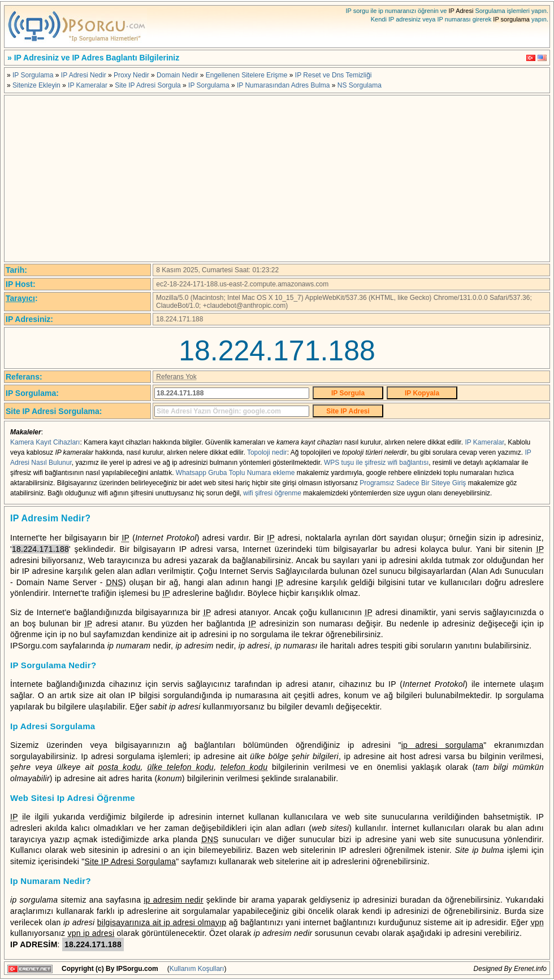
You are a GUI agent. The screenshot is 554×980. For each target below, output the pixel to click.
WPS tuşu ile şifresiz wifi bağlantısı (376, 463)
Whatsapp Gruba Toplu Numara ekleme (235, 473)
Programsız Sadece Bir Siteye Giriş (413, 483)
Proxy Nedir (131, 75)
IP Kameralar (88, 85)
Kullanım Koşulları (197, 969)
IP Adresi (461, 11)
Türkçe (531, 58)
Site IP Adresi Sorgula (148, 85)
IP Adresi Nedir (84, 75)
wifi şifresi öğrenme (272, 493)
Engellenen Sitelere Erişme (247, 75)
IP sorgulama (511, 19)
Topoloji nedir (267, 452)
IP (26, 571)
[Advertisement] (277, 178)
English (542, 58)
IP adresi (196, 549)
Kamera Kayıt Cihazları (45, 442)
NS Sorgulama (360, 85)
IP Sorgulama (33, 75)
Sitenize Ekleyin (36, 85)
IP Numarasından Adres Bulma (284, 85)
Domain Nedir (177, 75)
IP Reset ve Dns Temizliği (334, 75)
